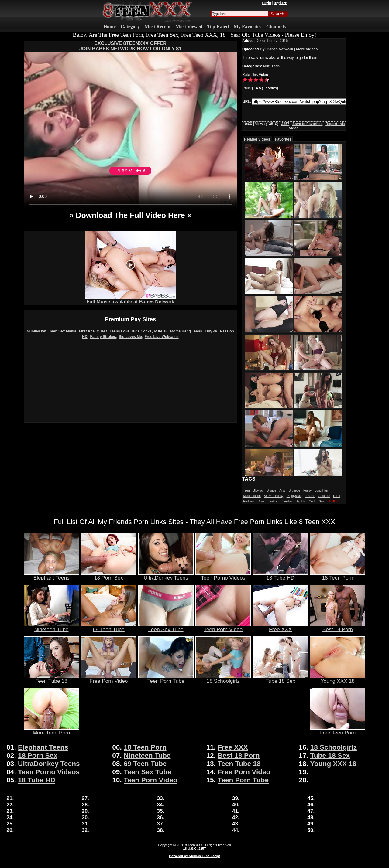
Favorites (283, 139)
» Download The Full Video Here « (130, 215)
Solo (322, 501)
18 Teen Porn (338, 575)
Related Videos (257, 139)
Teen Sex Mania (63, 331)
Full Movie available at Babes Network (130, 300)
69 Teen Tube (108, 627)
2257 (286, 124)
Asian (262, 501)
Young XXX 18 (338, 679)
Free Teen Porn (338, 730)
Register (280, 3)
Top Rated (218, 27)
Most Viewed (189, 27)
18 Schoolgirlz (223, 679)
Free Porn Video (108, 679)
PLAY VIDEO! (130, 171)
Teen (275, 66)
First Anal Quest (93, 331)
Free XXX (281, 627)
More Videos (307, 49)
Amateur (324, 496)
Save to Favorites (307, 124)
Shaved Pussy (274, 496)
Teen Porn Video (223, 627)
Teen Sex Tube (166, 627)
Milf (266, 66)
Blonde (272, 490)
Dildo (337, 496)
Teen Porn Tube (166, 679)
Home (110, 27)
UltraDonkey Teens (166, 575)
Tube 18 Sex (281, 679)
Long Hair (321, 490)
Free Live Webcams (162, 337)
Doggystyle (294, 496)
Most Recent (158, 27)
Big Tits (301, 501)
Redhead (249, 501)
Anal (282, 490)
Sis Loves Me (130, 337)
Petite (274, 501)
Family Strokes (103, 337)
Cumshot (287, 501)
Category (130, 27)
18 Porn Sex (108, 575)
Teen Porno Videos (223, 575)
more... (335, 501)
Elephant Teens (51, 575)
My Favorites (248, 27)
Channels (276, 27)
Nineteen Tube (51, 627)
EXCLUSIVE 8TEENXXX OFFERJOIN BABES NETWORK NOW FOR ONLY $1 (130, 46)
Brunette (294, 490)
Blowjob (258, 490)
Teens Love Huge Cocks (131, 331)
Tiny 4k (211, 331)
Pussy (307, 490)
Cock (312, 501)
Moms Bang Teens (186, 331)
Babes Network (280, 49)
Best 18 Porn (338, 627)
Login (267, 3)
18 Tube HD (281, 575)
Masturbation (252, 496)
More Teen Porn (51, 730)
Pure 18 (161, 331)
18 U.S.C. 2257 (194, 849)
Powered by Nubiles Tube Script (194, 856)
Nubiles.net (37, 331)
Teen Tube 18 (51, 679)
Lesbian (310, 496)
